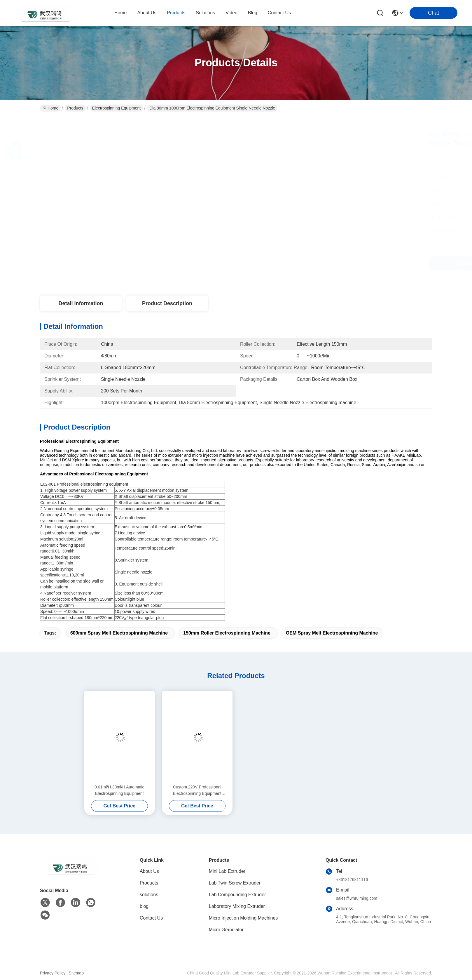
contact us (279, 13)
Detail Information (81, 303)
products (176, 13)
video (231, 13)
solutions (205, 13)
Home (121, 13)
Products (75, 108)
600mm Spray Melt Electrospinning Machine (119, 633)
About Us (149, 871)
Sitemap (76, 973)
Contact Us (151, 918)
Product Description (167, 303)
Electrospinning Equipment (117, 108)
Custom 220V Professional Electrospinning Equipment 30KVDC (197, 791)
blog (253, 13)
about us (147, 13)
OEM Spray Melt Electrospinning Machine (332, 633)
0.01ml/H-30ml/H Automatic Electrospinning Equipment (119, 790)
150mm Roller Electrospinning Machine (227, 633)
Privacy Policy (53, 973)
